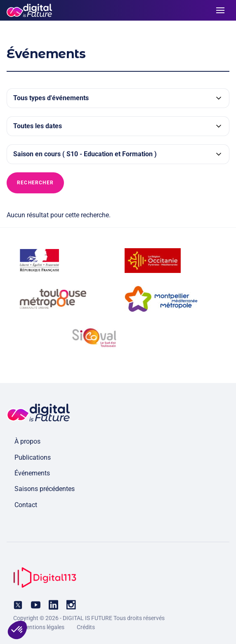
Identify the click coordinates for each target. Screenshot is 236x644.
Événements (32, 473)
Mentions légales (43, 627)
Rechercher (35, 183)
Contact (26, 505)
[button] (17, 630)
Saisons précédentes (45, 489)
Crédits (86, 627)
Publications (33, 457)
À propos (27, 441)
